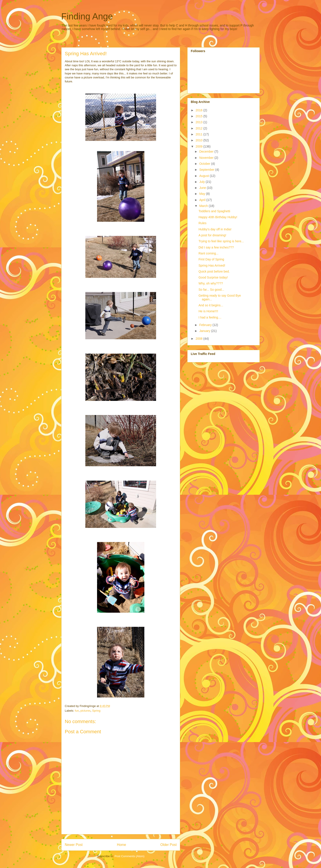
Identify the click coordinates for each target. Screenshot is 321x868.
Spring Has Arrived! (212, 265)
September (207, 170)
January (205, 331)
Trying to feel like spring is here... (221, 241)
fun (77, 711)
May (203, 194)
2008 (200, 339)
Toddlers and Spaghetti (214, 211)
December (207, 152)
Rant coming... (208, 253)
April (203, 200)
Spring (96, 711)
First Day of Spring (211, 259)
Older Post (168, 845)
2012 (200, 128)
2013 (200, 122)
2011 (200, 134)
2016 (200, 110)
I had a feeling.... (210, 317)
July (202, 182)
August (204, 176)
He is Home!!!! (208, 311)
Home (122, 845)
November (207, 158)
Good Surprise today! (213, 277)
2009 (200, 146)
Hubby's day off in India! (215, 229)
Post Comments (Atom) (129, 856)
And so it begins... (211, 305)
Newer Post (74, 845)
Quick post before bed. (214, 271)
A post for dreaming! (212, 235)
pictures (86, 711)
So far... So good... (211, 290)
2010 (200, 140)
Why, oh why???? (211, 283)
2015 (200, 116)
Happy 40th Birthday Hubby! (218, 217)
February (206, 325)
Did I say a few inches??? (216, 247)
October (205, 164)
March (204, 206)
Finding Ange (87, 16)
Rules (203, 223)
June (203, 188)
